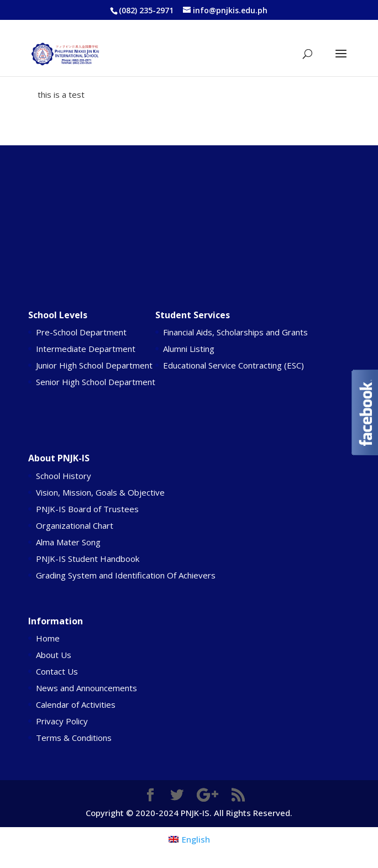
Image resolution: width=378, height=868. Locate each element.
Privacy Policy (62, 721)
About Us (54, 655)
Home (48, 638)
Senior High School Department (96, 382)
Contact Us (57, 671)
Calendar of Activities (76, 704)
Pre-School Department (81, 332)
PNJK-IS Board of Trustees (87, 509)
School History (64, 476)
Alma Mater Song (68, 542)
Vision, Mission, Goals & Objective (100, 492)
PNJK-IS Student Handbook (88, 559)
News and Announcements (86, 688)
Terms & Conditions (74, 738)
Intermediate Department (86, 349)
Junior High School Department (94, 365)
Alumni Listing (189, 349)
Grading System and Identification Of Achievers (126, 575)
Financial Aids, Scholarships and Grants (235, 332)
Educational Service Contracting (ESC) (233, 365)
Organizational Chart (75, 525)
